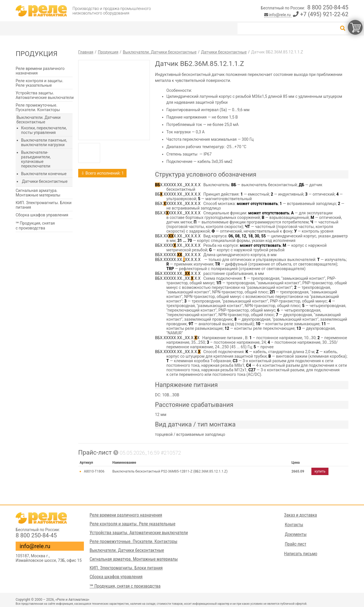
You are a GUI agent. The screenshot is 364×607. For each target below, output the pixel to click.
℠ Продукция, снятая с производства (35, 226)
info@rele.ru (278, 15)
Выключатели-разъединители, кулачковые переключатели (36, 159)
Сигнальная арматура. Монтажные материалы (38, 193)
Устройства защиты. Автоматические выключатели (45, 95)
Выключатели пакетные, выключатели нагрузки (44, 142)
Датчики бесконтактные (45, 181)
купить (320, 471)
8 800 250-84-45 (328, 7)
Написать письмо (301, 554)
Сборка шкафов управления (42, 215)
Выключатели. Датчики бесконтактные (39, 120)
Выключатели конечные (44, 174)
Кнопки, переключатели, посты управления (44, 130)
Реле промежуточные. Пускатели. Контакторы (38, 107)
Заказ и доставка (301, 515)
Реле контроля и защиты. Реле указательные (40, 83)
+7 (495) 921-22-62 (321, 14)
